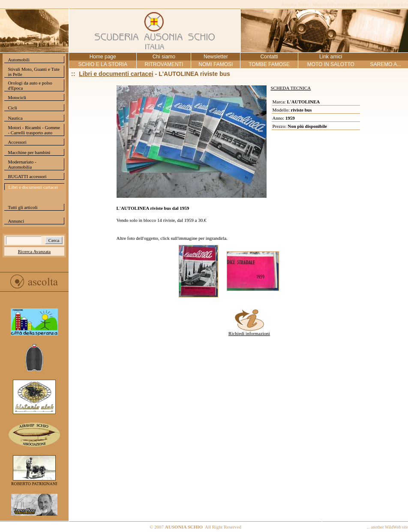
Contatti (269, 57)
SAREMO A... (385, 64)
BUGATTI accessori (27, 176)
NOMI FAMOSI (216, 64)
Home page (103, 57)
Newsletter (216, 57)
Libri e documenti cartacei (33, 187)
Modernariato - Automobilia (22, 164)
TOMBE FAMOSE (269, 64)
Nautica (15, 118)
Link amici (331, 57)
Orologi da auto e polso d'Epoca (30, 85)
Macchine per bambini (29, 152)
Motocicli (17, 97)
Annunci (16, 221)
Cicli (12, 108)
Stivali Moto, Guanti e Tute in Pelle (34, 72)
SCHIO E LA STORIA (102, 64)
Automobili (19, 60)
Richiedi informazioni (249, 331)
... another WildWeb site (387, 527)
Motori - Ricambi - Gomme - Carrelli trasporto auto (34, 130)
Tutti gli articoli (22, 207)
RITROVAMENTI (164, 64)
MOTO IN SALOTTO (331, 64)
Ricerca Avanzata (34, 251)
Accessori (17, 142)
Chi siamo (164, 57)
